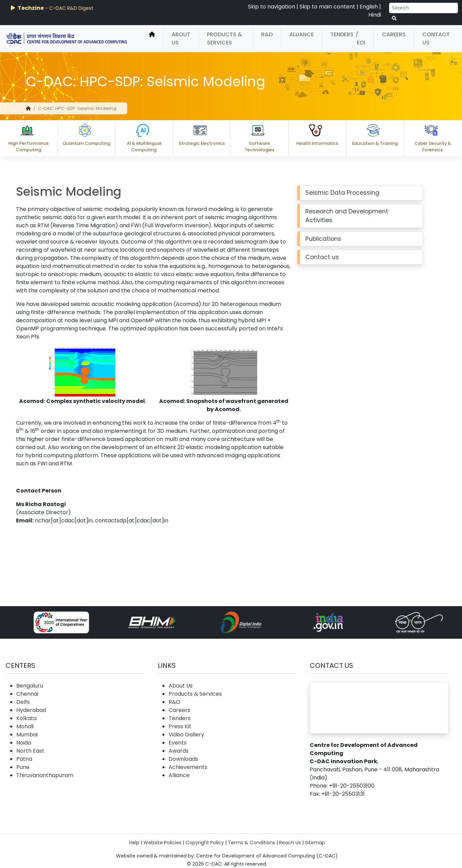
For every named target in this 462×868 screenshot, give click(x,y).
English (369, 7)
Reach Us (290, 843)
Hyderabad (31, 710)
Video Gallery (186, 735)
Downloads (183, 759)
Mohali (25, 726)
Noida (24, 743)
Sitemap (315, 843)
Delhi (23, 702)
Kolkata (26, 718)
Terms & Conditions (252, 843)
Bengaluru (30, 686)
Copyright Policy (205, 843)
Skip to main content (327, 7)
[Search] (424, 8)
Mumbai (27, 735)
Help (134, 843)
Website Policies (162, 843)
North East (30, 751)
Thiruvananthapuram (45, 775)
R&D (267, 34)
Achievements (188, 767)
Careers (394, 34)
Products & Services (225, 38)
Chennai (27, 694)
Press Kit (180, 726)
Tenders (342, 34)
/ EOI (360, 38)
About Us (181, 38)
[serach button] (394, 18)
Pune (23, 767)
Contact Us (436, 38)
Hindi (375, 15)
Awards (179, 751)
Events (178, 743)
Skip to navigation (272, 7)
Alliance (302, 34)
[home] (152, 39)
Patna (24, 759)
